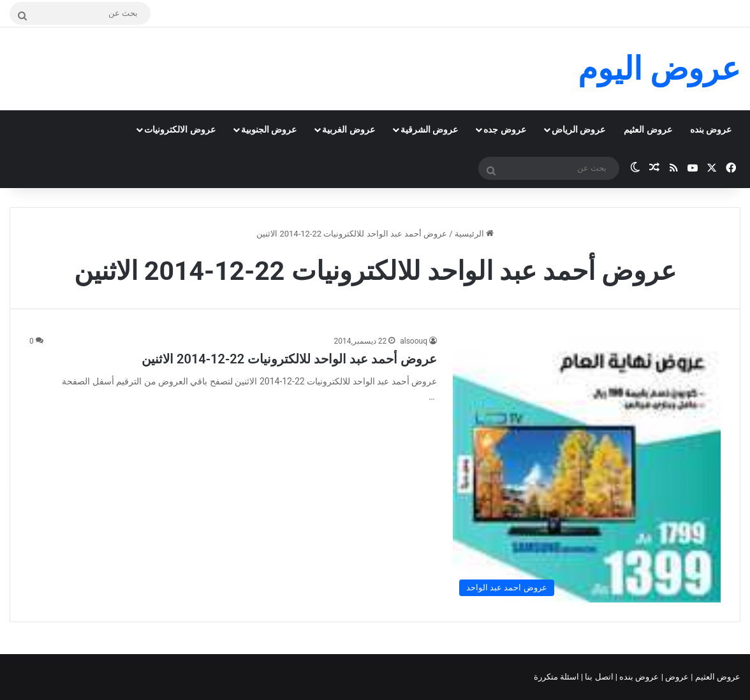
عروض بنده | (638, 677)
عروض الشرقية (429, 129)
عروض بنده (711, 129)
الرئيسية (474, 234)
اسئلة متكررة (557, 677)
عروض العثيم (648, 129)
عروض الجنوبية (269, 129)
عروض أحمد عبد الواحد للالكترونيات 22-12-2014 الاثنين (289, 359)
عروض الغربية (348, 129)
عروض (677, 677)
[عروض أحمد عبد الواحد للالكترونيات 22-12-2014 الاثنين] (587, 469)
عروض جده (504, 129)
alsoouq (414, 341)
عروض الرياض (578, 129)
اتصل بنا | (598, 677)
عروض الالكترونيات (180, 129)
